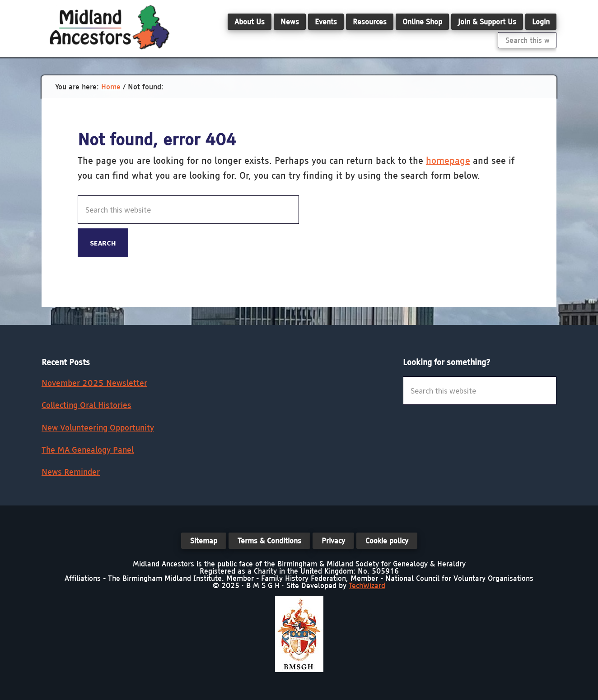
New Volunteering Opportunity (98, 428)
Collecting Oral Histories (86, 405)
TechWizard (367, 585)
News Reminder (71, 472)
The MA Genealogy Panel (88, 450)
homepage (448, 160)
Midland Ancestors (109, 27)
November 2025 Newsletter (94, 383)
